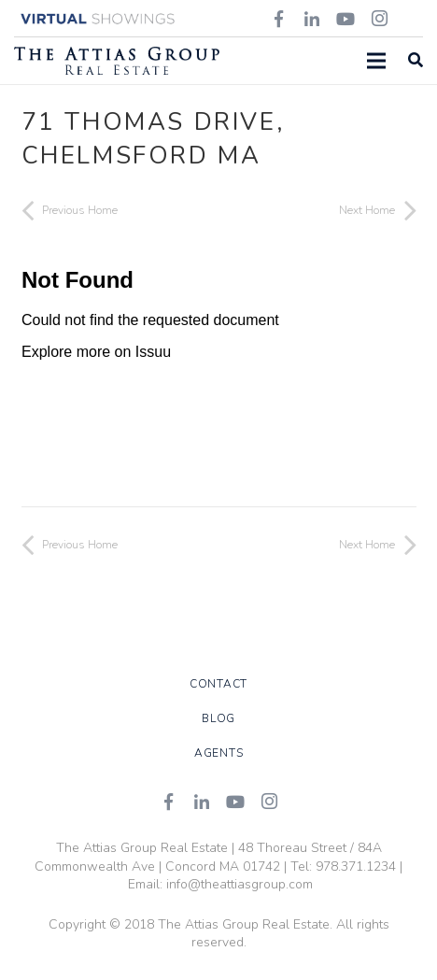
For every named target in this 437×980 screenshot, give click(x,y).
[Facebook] (168, 802)
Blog (218, 718)
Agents (219, 753)
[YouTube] (235, 802)
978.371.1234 (356, 866)
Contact (218, 684)
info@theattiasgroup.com (240, 884)
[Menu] (376, 61)
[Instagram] (269, 802)
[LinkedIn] (202, 802)
